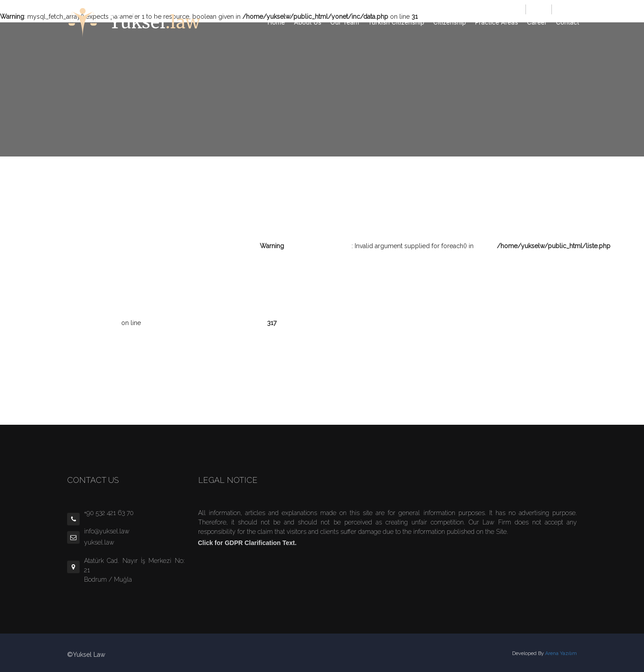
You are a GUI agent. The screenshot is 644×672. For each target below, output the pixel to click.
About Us (307, 22)
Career (537, 22)
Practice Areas (496, 22)
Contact (568, 22)
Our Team (345, 22)
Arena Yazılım (561, 653)
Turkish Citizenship (396, 22)
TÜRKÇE (539, 9)
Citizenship (450, 22)
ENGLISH (566, 9)
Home (276, 22)
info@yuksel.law (503, 9)
